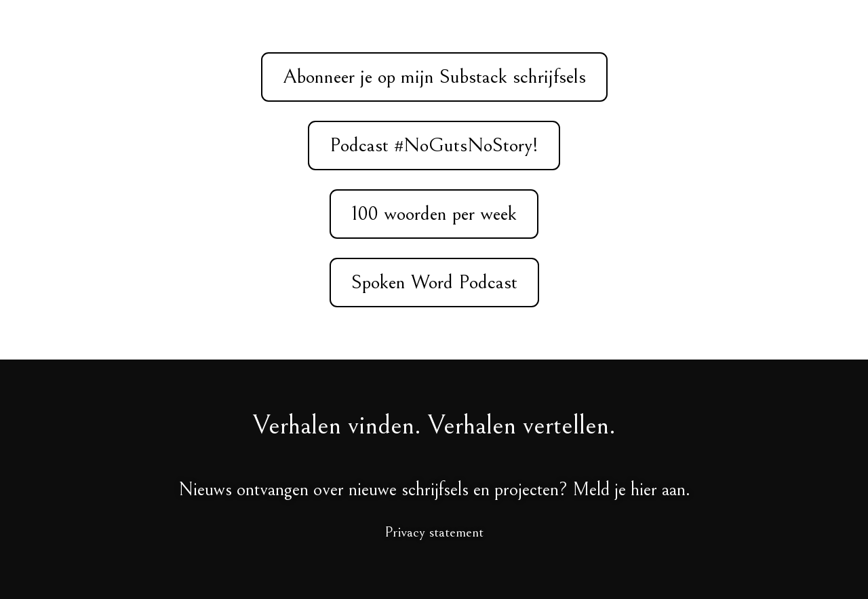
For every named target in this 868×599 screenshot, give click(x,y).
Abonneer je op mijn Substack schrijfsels (434, 77)
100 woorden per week (434, 214)
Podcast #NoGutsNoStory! (434, 145)
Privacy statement (434, 532)
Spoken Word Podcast (434, 282)
